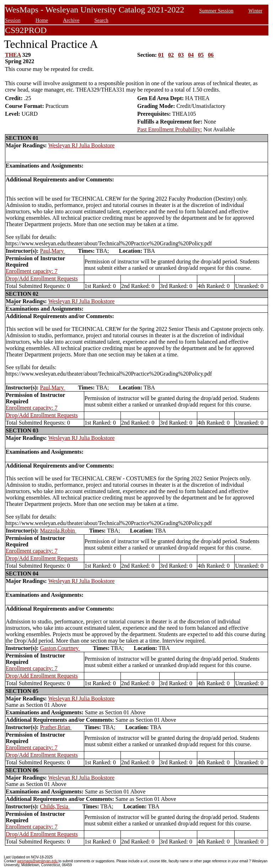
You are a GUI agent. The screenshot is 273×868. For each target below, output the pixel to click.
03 (181, 55)
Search (101, 20)
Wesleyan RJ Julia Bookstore (82, 145)
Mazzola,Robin (58, 531)
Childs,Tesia (55, 806)
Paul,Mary (52, 251)
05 (201, 55)
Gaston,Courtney (60, 648)
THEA (13, 55)
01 (161, 55)
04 (191, 55)
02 (171, 55)
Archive (71, 20)
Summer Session (216, 11)
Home (42, 20)
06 (211, 55)
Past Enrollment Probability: (170, 129)
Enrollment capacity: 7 (32, 271)
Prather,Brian (56, 727)
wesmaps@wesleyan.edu (38, 861)
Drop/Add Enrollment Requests (42, 279)
